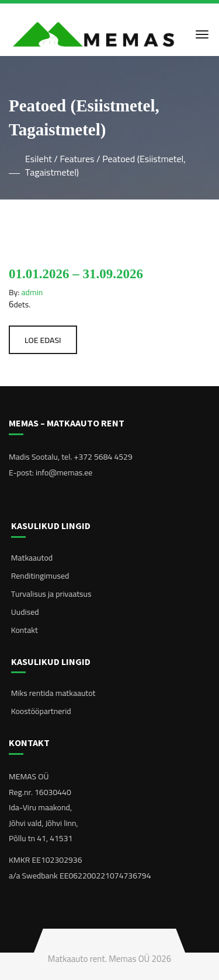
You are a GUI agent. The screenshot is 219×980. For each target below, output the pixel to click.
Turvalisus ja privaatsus (51, 594)
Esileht (39, 159)
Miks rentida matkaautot (53, 693)
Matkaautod (32, 558)
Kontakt (25, 630)
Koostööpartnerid (41, 711)
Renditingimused (40, 576)
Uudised (25, 612)
